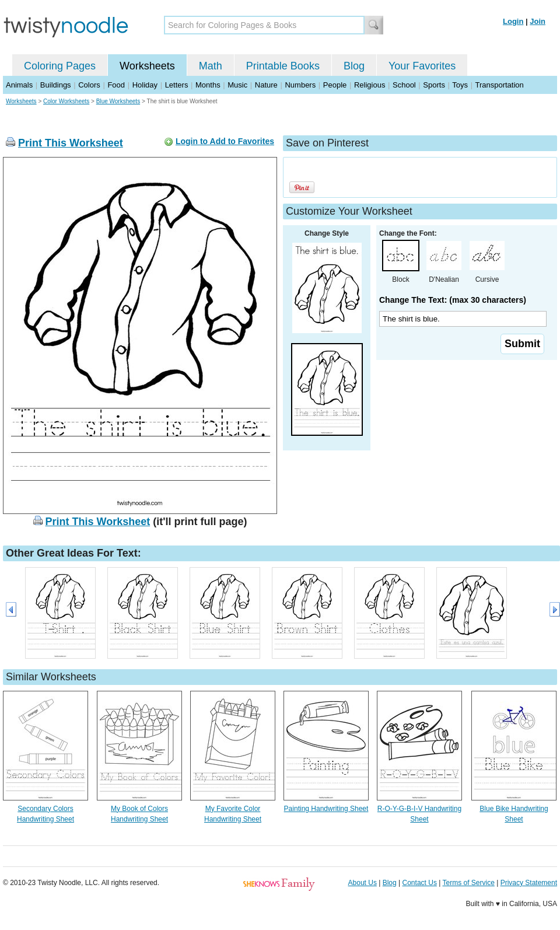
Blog (354, 66)
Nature (266, 85)
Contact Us (420, 883)
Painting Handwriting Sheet (326, 809)
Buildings (56, 85)
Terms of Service (468, 883)
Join (538, 21)
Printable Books (283, 66)
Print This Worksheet (71, 143)
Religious (370, 85)
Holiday (145, 85)
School (404, 85)
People (335, 85)
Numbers (300, 85)
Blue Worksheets (118, 101)
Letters (177, 85)
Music (237, 85)
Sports (434, 85)
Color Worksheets (66, 101)
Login (513, 21)
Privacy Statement (529, 883)
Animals (19, 85)
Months (208, 85)
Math (211, 66)
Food (116, 85)
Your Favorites (422, 66)
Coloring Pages (60, 66)
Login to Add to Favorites (225, 141)
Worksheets (147, 66)
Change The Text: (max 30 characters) (453, 300)
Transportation (499, 85)
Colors (89, 85)
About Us (363, 883)
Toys (460, 85)
